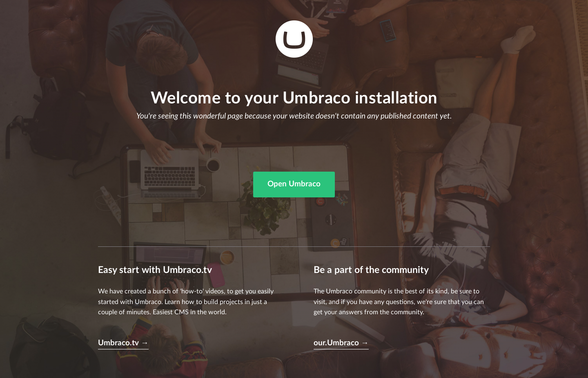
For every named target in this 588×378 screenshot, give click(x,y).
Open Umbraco (294, 184)
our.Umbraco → (341, 343)
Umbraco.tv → (123, 343)
